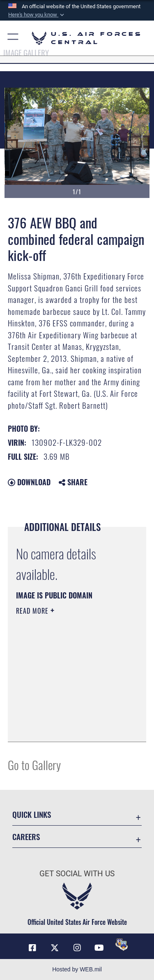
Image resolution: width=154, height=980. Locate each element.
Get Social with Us (77, 874)
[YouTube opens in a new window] (99, 948)
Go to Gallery (34, 765)
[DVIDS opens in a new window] (122, 945)
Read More (33, 611)
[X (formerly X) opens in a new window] (55, 948)
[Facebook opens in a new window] (32, 948)
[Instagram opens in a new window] (77, 948)
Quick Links (32, 814)
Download (29, 482)
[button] (37, 15)
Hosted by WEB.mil (77, 969)
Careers (26, 837)
